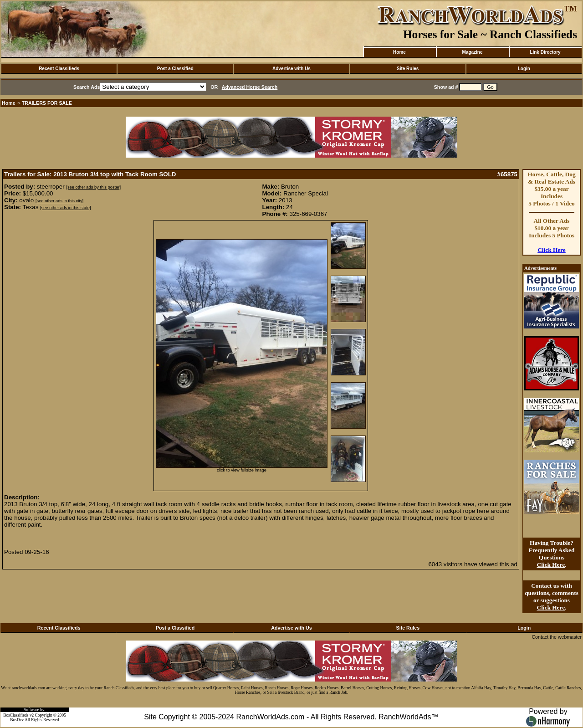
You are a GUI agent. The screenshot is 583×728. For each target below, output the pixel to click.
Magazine (472, 52)
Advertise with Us (291, 69)
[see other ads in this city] (59, 201)
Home (399, 52)
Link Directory (545, 52)
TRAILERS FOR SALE (47, 103)
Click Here (552, 250)
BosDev (17, 720)
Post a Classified (175, 69)
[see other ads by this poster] (93, 187)
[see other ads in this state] (65, 208)
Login (524, 69)
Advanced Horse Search (250, 87)
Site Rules (408, 69)
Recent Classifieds (59, 69)
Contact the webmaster (557, 637)
